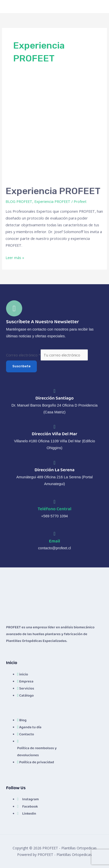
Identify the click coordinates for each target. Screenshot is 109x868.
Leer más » (15, 257)
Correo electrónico (23, 355)
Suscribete (21, 366)
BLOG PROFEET (19, 201)
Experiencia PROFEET (53, 191)
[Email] (54, 534)
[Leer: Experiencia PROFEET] (54, 130)
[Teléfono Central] (54, 502)
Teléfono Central (54, 509)
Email (54, 541)
